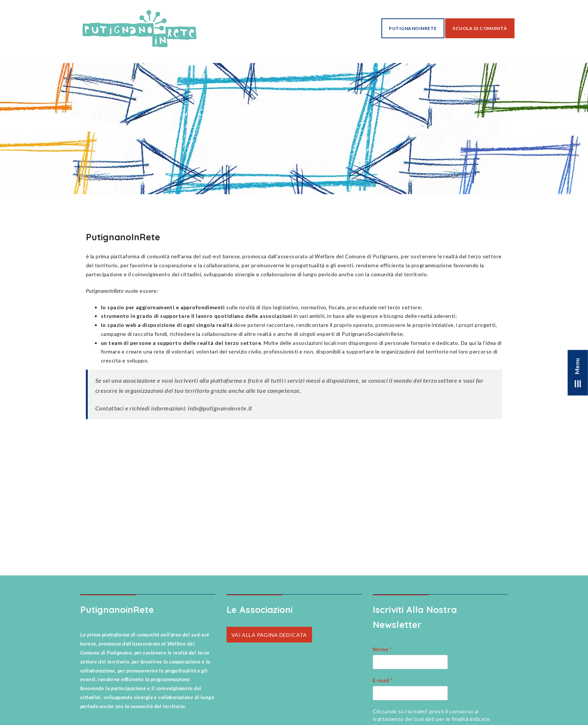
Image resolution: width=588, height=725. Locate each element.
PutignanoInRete (413, 28)
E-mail (383, 680)
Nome (382, 649)
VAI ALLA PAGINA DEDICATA (269, 634)
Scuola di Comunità (480, 28)
